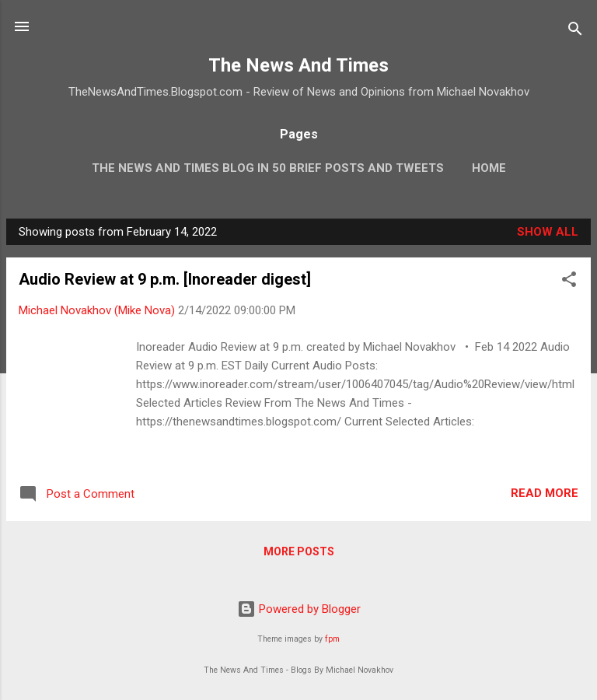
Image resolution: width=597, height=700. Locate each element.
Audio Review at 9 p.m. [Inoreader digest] (165, 279)
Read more (545, 493)
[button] (569, 282)
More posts (299, 551)
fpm (332, 639)
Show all (548, 232)
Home (489, 168)
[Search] (575, 31)
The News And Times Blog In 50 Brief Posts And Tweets (268, 168)
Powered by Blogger (299, 609)
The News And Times (298, 65)
